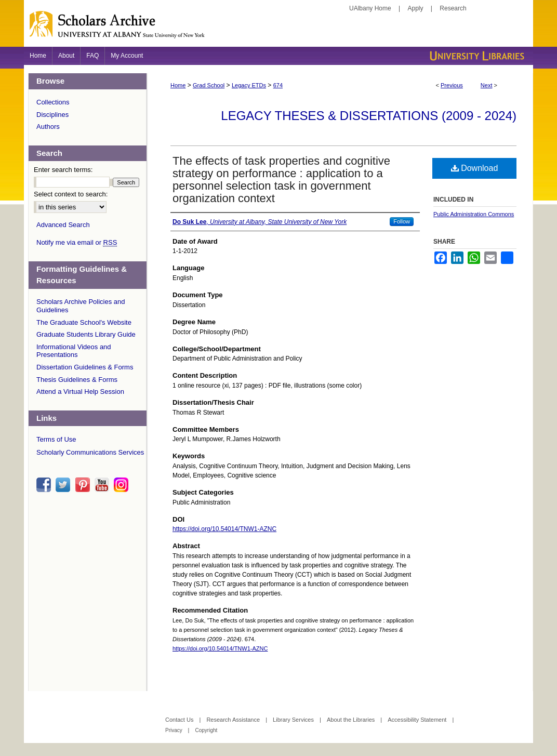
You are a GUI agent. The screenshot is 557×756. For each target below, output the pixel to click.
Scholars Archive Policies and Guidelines (81, 306)
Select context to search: (71, 194)
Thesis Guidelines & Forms (77, 380)
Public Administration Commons (474, 214)
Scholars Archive (278, 29)
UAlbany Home (370, 8)
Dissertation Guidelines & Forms (85, 367)
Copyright (206, 730)
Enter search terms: (63, 170)
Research (453, 8)
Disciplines (52, 115)
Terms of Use (56, 439)
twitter (64, 485)
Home (178, 85)
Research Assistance (234, 720)
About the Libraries (352, 720)
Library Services (294, 720)
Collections (53, 102)
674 (278, 85)
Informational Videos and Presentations (74, 351)
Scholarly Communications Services (90, 452)
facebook (45, 485)
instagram (123, 485)
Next (487, 85)
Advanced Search (63, 225)
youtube (103, 485)
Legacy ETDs (249, 85)
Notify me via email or (77, 243)
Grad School (209, 85)
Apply (416, 8)
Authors (48, 127)
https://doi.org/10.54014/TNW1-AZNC (224, 529)
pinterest (84, 485)
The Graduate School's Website (84, 322)
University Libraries (476, 56)
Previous (452, 85)
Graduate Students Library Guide (86, 334)
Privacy (175, 730)
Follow (402, 221)
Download (475, 168)
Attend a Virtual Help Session (80, 392)
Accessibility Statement (418, 720)
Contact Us (180, 720)
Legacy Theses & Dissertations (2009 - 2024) (369, 116)
